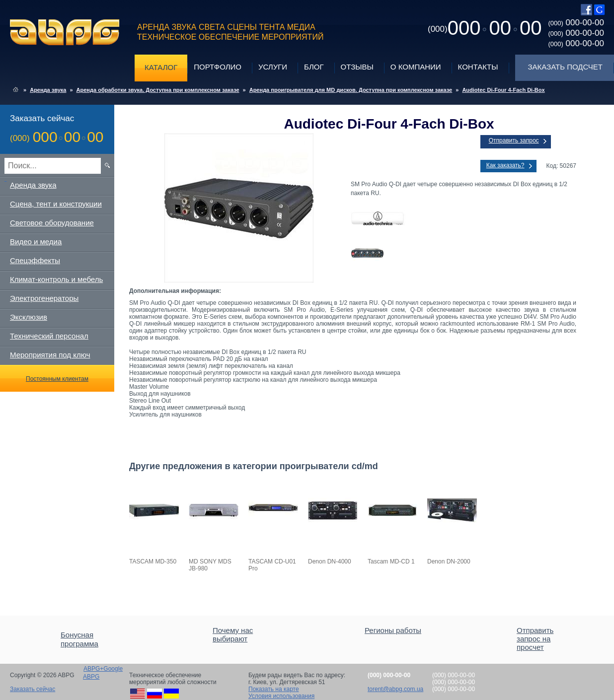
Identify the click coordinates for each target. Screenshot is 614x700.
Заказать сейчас (33, 689)
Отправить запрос (514, 140)
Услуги (273, 67)
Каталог (161, 67)
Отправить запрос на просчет (535, 639)
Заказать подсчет (565, 67)
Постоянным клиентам (57, 379)
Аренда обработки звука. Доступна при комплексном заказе (158, 90)
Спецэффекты (35, 260)
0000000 (485, 28)
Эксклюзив (29, 317)
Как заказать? (505, 165)
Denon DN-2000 (449, 561)
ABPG (65, 32)
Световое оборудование (52, 223)
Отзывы (357, 67)
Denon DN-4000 (330, 561)
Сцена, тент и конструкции (56, 204)
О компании (416, 67)
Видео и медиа (36, 242)
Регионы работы (393, 630)
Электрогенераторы (44, 298)
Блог (314, 67)
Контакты (478, 67)
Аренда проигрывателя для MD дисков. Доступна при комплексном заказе (351, 90)
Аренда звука (48, 90)
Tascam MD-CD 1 (391, 561)
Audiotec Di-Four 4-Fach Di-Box (503, 90)
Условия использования (281, 696)
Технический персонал (49, 336)
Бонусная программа (79, 639)
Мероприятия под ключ (50, 355)
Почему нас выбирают (233, 634)
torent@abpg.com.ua (395, 689)
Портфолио (218, 67)
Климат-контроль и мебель (56, 279)
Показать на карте (274, 689)
